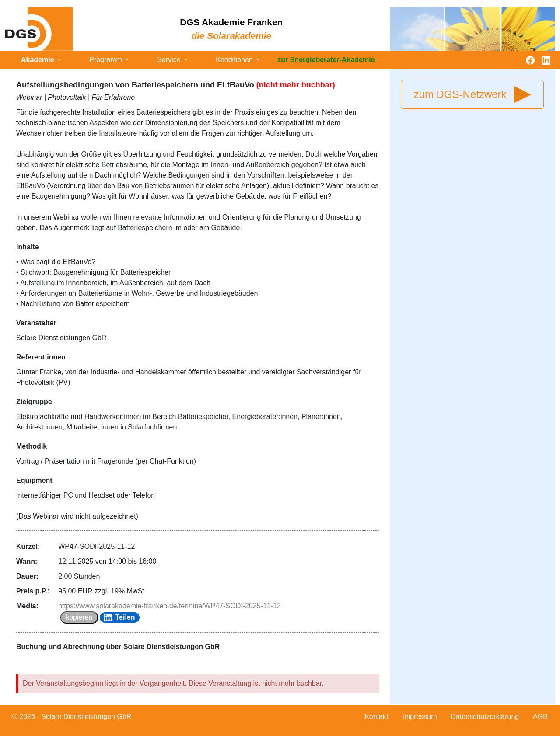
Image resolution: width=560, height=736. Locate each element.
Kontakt (376, 717)
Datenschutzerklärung (485, 717)
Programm (107, 60)
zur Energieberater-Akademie (326, 60)
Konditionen (235, 60)
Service (170, 60)
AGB (540, 717)
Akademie (38, 60)
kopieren (79, 617)
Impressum (419, 717)
